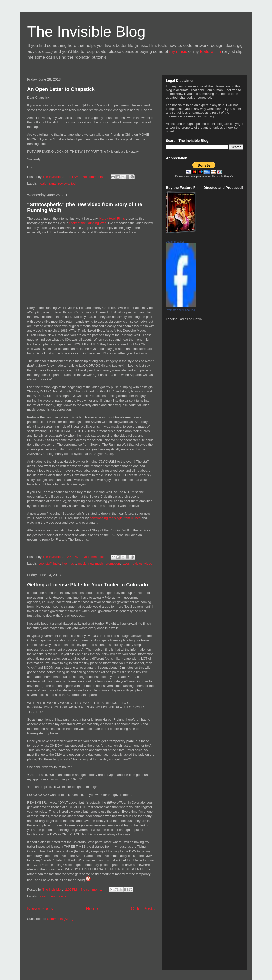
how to (62, 896)
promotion (113, 563)
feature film (211, 52)
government (47, 896)
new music (96, 563)
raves (126, 563)
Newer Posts (40, 909)
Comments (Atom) (60, 919)
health (43, 183)
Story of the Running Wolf (88, 223)
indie (57, 563)
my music (178, 52)
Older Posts (143, 909)
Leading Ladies (175, 242)
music (82, 563)
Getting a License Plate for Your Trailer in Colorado (88, 585)
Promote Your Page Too (180, 310)
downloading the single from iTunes (115, 518)
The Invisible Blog (86, 32)
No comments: (94, 177)
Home (92, 909)
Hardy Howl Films (112, 219)
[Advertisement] (50, 947)
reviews (64, 183)
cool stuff (45, 563)
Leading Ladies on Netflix (184, 319)
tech (74, 183)
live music (69, 563)
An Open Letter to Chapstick (61, 89)
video (148, 563)
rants (53, 183)
